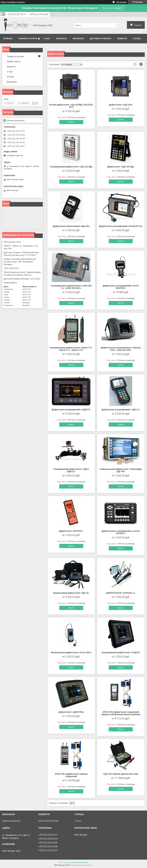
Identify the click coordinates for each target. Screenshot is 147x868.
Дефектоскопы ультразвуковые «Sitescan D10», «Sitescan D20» (121, 349)
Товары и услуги (28, 39)
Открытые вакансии (11, 821)
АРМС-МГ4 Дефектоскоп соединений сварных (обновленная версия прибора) (121, 713)
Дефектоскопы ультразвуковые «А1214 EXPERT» (121, 532)
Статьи (137, 39)
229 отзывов (121, 2)
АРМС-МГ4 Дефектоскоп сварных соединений (71, 775)
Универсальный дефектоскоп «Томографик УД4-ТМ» (121, 470)
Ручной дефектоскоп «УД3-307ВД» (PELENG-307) (71, 106)
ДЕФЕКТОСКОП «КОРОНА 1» (121, 593)
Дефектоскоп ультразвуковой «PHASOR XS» (121, 226)
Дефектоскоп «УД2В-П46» (71, 712)
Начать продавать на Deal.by (13, 2)
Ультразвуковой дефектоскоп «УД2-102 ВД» (71, 167)
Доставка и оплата (100, 39)
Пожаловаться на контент (82, 865)
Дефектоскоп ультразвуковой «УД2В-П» (71, 410)
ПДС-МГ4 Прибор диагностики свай (121, 774)
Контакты (61, 39)
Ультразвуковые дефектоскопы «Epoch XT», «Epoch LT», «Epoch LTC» (71, 349)
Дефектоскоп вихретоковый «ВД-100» (71, 226)
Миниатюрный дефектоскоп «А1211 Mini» (71, 652)
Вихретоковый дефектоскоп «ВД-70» (71, 593)
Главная (8, 39)
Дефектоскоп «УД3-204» (121, 105)
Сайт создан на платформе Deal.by (74, 862)
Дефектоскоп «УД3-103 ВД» (121, 167)
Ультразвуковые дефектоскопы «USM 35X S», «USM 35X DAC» (71, 287)
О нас (47, 39)
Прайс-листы (14, 61)
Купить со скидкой (112, 8)
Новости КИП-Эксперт (48, 821)
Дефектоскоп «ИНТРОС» (71, 531)
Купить (71, 122)
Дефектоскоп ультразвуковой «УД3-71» (121, 410)
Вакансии (78, 39)
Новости (122, 39)
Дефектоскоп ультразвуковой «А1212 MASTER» (121, 287)
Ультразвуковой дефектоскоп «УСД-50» (121, 652)
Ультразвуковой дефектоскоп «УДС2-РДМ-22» (71, 470)
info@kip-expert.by (15, 155)
